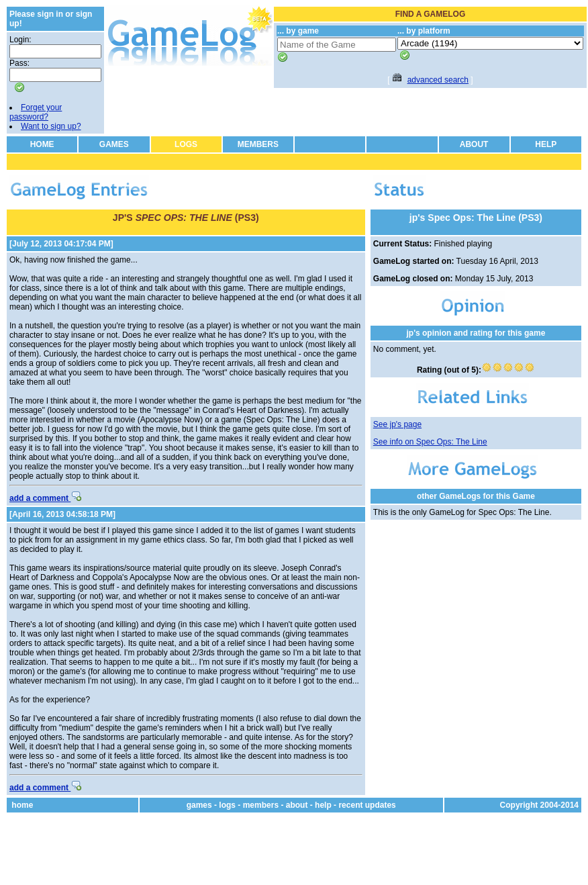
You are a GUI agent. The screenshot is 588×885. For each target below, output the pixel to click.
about (297, 805)
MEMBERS (258, 144)
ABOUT (474, 144)
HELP (546, 144)
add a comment (45, 498)
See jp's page (397, 424)
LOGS (186, 144)
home (22, 805)
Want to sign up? (51, 126)
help (323, 805)
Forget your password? (36, 112)
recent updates (367, 805)
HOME (42, 144)
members (261, 805)
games (199, 805)
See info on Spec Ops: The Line (430, 442)
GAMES (114, 144)
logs (227, 805)
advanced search (438, 80)
